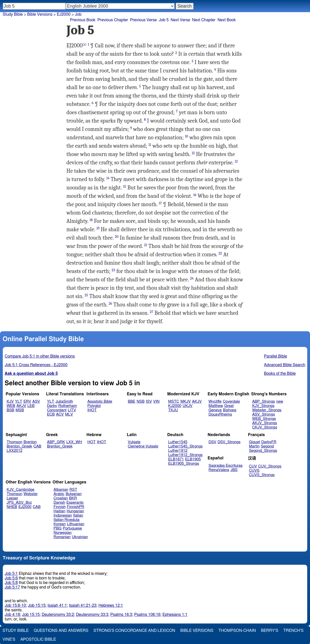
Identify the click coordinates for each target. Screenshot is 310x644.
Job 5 (164, 20)
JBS (234, 470)
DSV (212, 442)
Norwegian (63, 533)
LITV (72, 410)
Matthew (216, 406)
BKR (73, 498)
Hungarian (75, 511)
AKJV (21, 406)
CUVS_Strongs (262, 475)
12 (193, 153)
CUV (253, 466)
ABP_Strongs (263, 402)
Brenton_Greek (19, 446)
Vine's (9, 639)
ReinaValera (219, 470)
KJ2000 (175, 406)
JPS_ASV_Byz (19, 503)
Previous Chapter (113, 20)
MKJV (186, 402)
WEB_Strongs (264, 419)
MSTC (174, 402)
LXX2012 (14, 451)
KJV (10, 402)
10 (187, 136)
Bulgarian (74, 494)
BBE (132, 402)
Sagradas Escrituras (225, 466)
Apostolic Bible (38, 639)
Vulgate (134, 442)
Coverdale (232, 402)
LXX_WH (74, 442)
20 (117, 237)
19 (98, 228)
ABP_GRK (56, 442)
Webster (31, 494)
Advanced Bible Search (285, 365)
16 (195, 195)
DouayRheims (220, 414)
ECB (51, 414)
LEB (31, 406)
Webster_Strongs (267, 410)
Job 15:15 (37, 606)
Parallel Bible (275, 356)
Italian (78, 515)
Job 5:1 (11, 574)
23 (113, 270)
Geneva (215, 410)
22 (220, 253)
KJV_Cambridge (20, 490)
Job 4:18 (13, 615)
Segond (267, 446)
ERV (27, 402)
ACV (60, 414)
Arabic (59, 494)
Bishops (230, 410)
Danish (59, 503)
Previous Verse (143, 20)
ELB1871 (176, 459)
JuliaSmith (64, 402)
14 (108, 178)
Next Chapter (204, 20)
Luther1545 (178, 442)
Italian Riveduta (67, 520)
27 (152, 312)
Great (229, 406)
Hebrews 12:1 (111, 606)
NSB (141, 402)
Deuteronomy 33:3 (92, 615)
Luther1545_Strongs (185, 446)
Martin (254, 446)
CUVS (254, 471)
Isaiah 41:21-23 (83, 606)
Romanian (62, 537)
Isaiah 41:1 (57, 606)
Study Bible (13, 14)
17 (160, 203)
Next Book (226, 20)
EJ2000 (64, 14)
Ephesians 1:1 (175, 615)
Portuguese (72, 528)
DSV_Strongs (229, 442)
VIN (156, 402)
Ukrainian (80, 537)
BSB (10, 410)
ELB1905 (193, 459)
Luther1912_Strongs (185, 455)
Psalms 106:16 (147, 615)
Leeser (12, 498)
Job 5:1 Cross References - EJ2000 (36, 365)
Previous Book (83, 20)
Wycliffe (215, 402)
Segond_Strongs (263, 451)
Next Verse (180, 20)
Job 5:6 (11, 578)
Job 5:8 (11, 583)
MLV (69, 414)
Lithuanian (76, 524)
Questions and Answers (61, 631)
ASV (36, 402)
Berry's (270, 631)
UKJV (188, 406)
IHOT (92, 410)
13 (236, 161)
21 (146, 245)
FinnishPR (76, 507)
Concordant (57, 410)
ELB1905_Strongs (184, 464)
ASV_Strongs (263, 414)
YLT (18, 402)
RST (74, 490)
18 (91, 220)
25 (86, 295)
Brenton (30, 442)
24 (192, 278)
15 (125, 187)
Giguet (255, 442)
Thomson (14, 442)
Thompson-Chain (237, 631)
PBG (58, 528)
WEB (11, 406)
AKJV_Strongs (264, 423)
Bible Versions (40, 14)
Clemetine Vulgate (143, 446)
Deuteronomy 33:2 (58, 615)
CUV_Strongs (270, 466)
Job (78, 14)
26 (111, 304)
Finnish (60, 507)
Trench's (293, 631)
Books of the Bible (280, 374)
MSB (20, 410)
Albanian (61, 490)
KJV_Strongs (263, 406)
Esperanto (75, 503)
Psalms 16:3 (121, 615)
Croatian (61, 498)
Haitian (60, 511)
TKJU (173, 410)
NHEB (12, 507)
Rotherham (67, 406)
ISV (149, 402)
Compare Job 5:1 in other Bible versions (40, 356)
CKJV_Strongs (265, 427)
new (280, 402)
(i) (85, 44)
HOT (91, 442)
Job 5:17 (13, 587)
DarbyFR (269, 442)
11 (150, 145)
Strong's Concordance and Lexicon (134, 631)
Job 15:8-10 (15, 606)
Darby (52, 406)
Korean (60, 524)
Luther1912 (178, 451)
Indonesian (63, 515)
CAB (37, 446)
